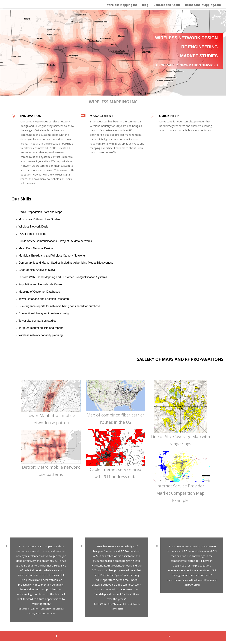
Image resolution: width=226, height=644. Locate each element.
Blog (145, 5)
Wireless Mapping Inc (122, 5)
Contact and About (167, 5)
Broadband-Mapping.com (203, 5)
